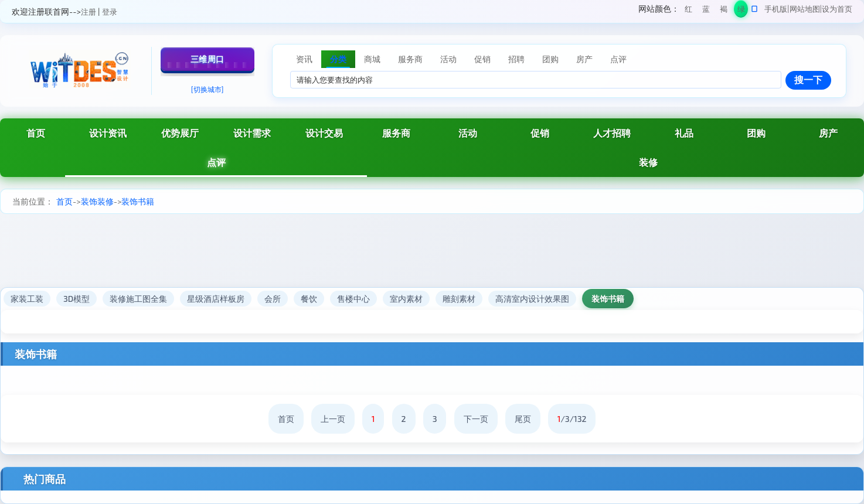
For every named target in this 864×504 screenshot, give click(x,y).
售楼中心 (353, 299)
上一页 (333, 419)
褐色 (724, 11)
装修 (648, 162)
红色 (688, 11)
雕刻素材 (459, 299)
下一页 (476, 419)
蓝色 (706, 11)
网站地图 (805, 9)
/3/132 (572, 419)
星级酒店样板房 (216, 299)
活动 (468, 133)
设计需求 (252, 133)
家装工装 (27, 299)
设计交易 (324, 133)
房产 (828, 133)
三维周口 (208, 59)
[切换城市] (208, 89)
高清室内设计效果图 (532, 299)
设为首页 (837, 9)
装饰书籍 (138, 201)
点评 (216, 162)
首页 (36, 133)
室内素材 (406, 299)
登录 (110, 12)
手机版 (776, 9)
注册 (89, 12)
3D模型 (76, 299)
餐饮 (309, 299)
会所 (273, 299)
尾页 (523, 419)
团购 (756, 133)
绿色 (741, 11)
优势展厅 (180, 133)
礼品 (684, 133)
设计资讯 (108, 133)
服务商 (396, 133)
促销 (540, 133)
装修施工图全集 (138, 299)
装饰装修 (97, 201)
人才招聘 (612, 133)
